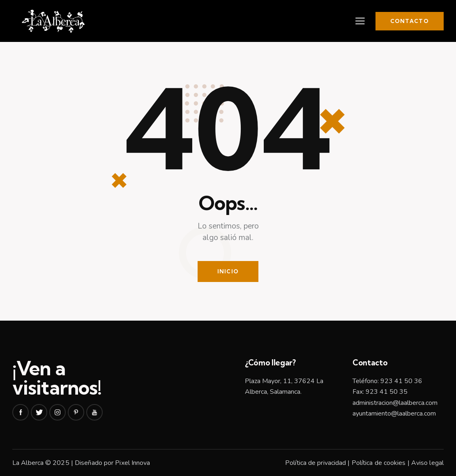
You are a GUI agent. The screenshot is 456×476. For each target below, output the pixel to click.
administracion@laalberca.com (395, 403)
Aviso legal (427, 463)
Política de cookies (379, 463)
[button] (360, 21)
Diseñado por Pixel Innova (113, 463)
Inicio (228, 271)
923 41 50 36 (401, 381)
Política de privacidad (316, 463)
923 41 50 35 (387, 392)
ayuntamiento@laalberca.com (394, 414)
